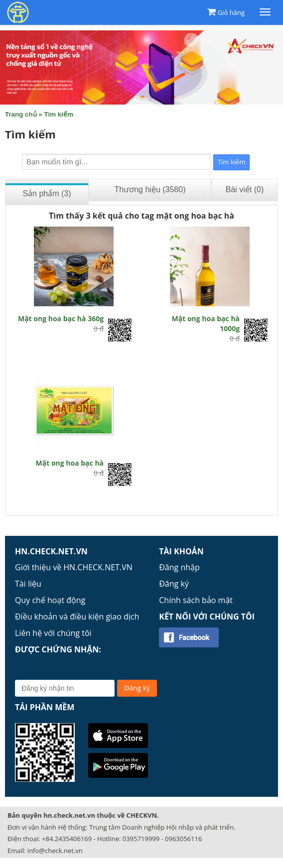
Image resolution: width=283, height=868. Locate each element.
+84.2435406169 (67, 839)
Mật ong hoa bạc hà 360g (61, 318)
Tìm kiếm (58, 114)
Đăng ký (174, 584)
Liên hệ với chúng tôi (53, 633)
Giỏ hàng (231, 12)
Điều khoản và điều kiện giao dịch (77, 617)
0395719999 (141, 839)
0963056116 (183, 839)
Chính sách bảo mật (196, 600)
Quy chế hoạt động (50, 600)
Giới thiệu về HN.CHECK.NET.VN (74, 567)
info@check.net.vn (55, 851)
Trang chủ (21, 114)
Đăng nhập (179, 567)
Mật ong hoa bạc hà (70, 463)
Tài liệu (28, 584)
